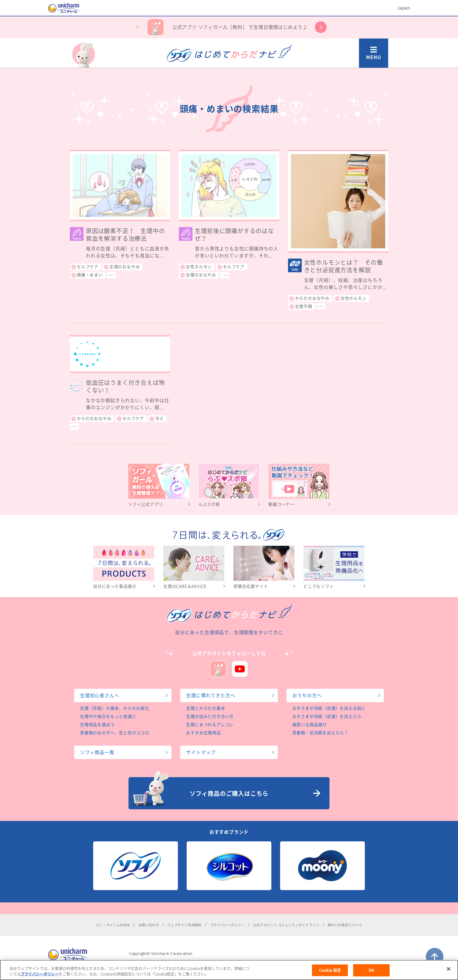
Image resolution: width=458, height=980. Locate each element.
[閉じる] (449, 974)
